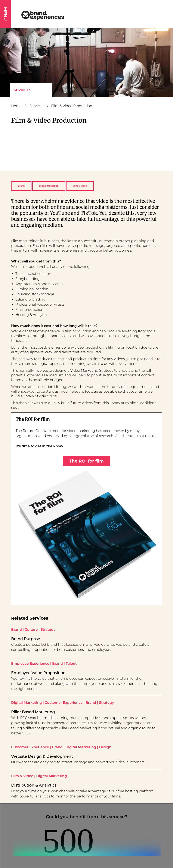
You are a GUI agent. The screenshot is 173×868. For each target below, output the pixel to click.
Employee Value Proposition (38, 673)
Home (16, 106)
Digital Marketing (49, 186)
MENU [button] (5, 14)
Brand (21, 186)
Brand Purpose (26, 639)
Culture (31, 630)
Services (23, 90)
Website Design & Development (42, 756)
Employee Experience (30, 664)
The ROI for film (86, 461)
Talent (71, 664)
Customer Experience (64, 703)
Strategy (48, 630)
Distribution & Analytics (34, 785)
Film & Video (80, 186)
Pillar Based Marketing (33, 712)
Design (105, 747)
